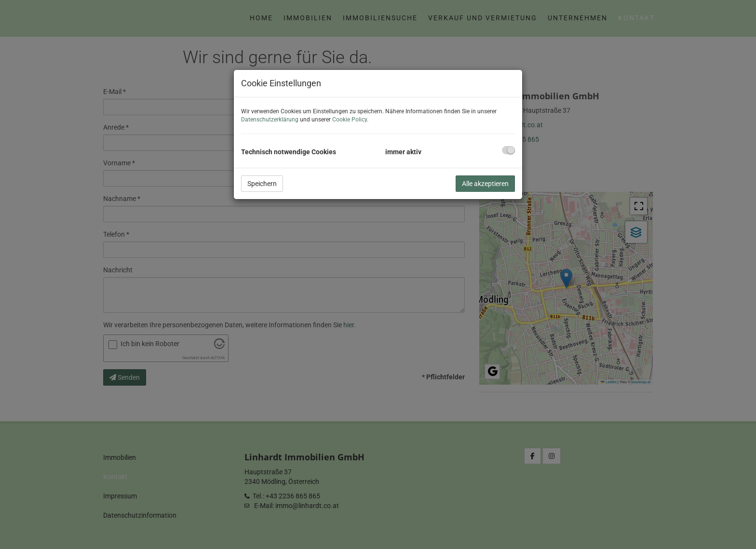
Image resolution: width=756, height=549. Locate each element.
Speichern (262, 184)
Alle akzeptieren (485, 184)
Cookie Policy (350, 120)
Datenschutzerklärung (270, 120)
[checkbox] (508, 150)
